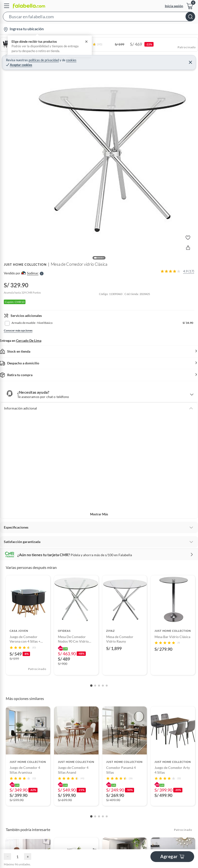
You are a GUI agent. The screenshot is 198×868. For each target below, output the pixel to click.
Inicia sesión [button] (174, 6)
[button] (99, 18)
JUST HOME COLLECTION (25, 265)
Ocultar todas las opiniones (99, 732)
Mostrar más (99, 514)
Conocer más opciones (18, 330)
